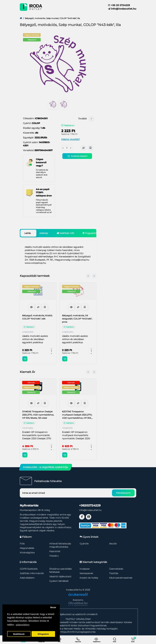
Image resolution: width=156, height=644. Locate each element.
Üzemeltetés (116, 569)
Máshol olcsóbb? (71, 139)
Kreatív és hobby (89, 578)
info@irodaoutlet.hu (122, 9)
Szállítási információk (32, 573)
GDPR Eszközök (29, 569)
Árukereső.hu (78, 600)
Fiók (22, 544)
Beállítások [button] (19, 634)
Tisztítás (114, 573)
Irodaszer (85, 569)
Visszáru (54, 556)
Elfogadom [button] (43, 634)
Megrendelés (27, 548)
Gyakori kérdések (59, 581)
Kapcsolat (55, 551)
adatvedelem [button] (23, 625)
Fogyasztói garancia (95, 233)
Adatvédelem (27, 578)
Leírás (28, 233)
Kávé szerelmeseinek (121, 578)
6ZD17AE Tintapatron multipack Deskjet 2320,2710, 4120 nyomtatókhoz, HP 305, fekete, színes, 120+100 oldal (77, 415)
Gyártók (84, 544)
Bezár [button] (53, 607)
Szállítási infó (65, 233)
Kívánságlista (27, 553)
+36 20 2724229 (119, 5)
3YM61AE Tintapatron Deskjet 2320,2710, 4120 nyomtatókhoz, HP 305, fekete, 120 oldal (38, 415)
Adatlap (44, 233)
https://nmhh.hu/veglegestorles (78, 632)
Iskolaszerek (86, 573)
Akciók (113, 544)
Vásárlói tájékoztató (60, 577)
